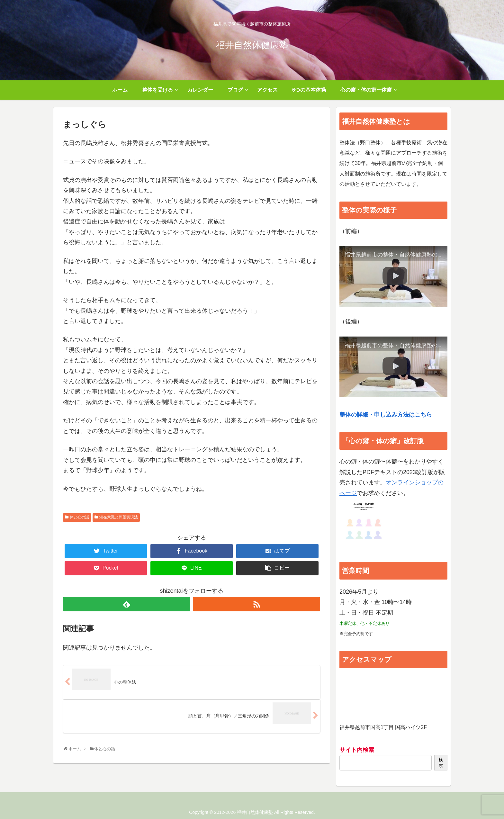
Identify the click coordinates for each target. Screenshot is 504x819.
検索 (441, 763)
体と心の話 (79, 517)
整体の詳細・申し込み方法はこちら (386, 415)
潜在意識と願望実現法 (119, 517)
